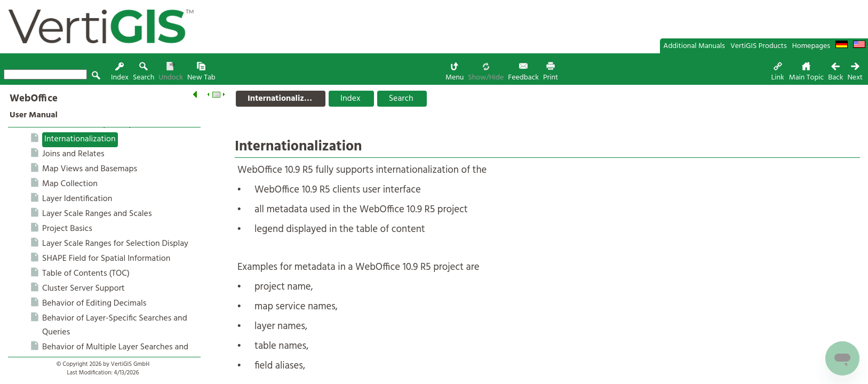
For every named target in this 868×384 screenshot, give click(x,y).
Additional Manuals (694, 46)
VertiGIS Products (759, 46)
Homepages (811, 46)
